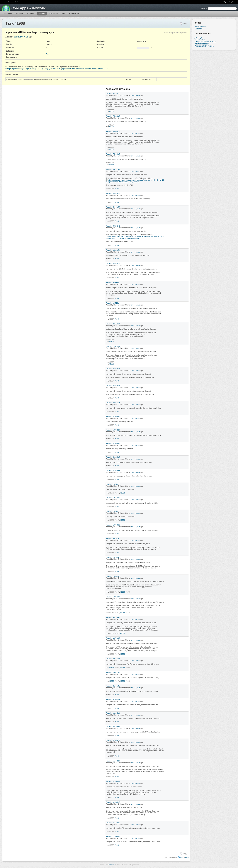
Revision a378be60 (113, 617)
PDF (187, 857)
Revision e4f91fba (113, 282)
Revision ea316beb (113, 713)
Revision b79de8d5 (113, 416)
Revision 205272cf (113, 659)
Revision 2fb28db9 (113, 324)
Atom (182, 857)
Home (5, 2)
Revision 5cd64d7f (113, 207)
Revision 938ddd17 (113, 94)
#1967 (112, 109)
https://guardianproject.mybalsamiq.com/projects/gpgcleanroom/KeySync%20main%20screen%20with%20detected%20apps (58, 69)
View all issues (201, 27)
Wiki (63, 14)
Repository (74, 14)
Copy (185, 24)
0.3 (47, 54)
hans (16, 37)
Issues (42, 14)
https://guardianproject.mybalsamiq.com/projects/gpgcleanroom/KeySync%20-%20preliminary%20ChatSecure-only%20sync (135, 181)
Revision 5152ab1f (113, 740)
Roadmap (31, 14)
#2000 (128, 668)
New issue (53, 14)
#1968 (112, 111)
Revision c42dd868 (113, 823)
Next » (185, 33)
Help (17, 2)
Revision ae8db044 (113, 369)
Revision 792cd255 (113, 484)
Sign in (226, 2)
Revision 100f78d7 (113, 576)
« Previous (168, 33)
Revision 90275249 (113, 169)
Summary (198, 29)
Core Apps (20, 8)
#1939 (112, 592)
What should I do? (202, 44)
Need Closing (200, 40)
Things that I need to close (205, 42)
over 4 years (23, 37)
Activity (19, 14)
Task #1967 (29, 79)
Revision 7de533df (113, 116)
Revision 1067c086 (113, 498)
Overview (8, 14)
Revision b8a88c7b (113, 193)
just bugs (198, 37)
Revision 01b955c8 (113, 457)
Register (232, 2)
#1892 (112, 668)
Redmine (111, 865)
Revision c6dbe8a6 (113, 782)
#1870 (112, 493)
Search (204, 8)
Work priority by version (204, 46)
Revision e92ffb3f (112, 538)
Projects (11, 2)
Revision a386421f (113, 403)
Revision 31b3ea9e (113, 686)
